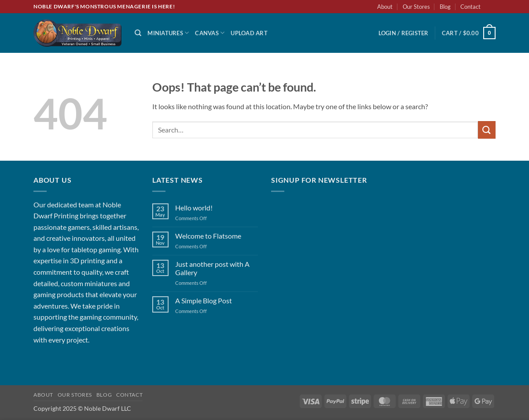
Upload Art (249, 33)
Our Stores (416, 7)
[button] (404, 33)
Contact (470, 7)
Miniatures (168, 33)
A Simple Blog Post (204, 300)
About (385, 7)
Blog (445, 7)
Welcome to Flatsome (208, 236)
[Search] (138, 33)
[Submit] (487, 130)
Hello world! (194, 208)
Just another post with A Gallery (212, 268)
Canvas (210, 33)
